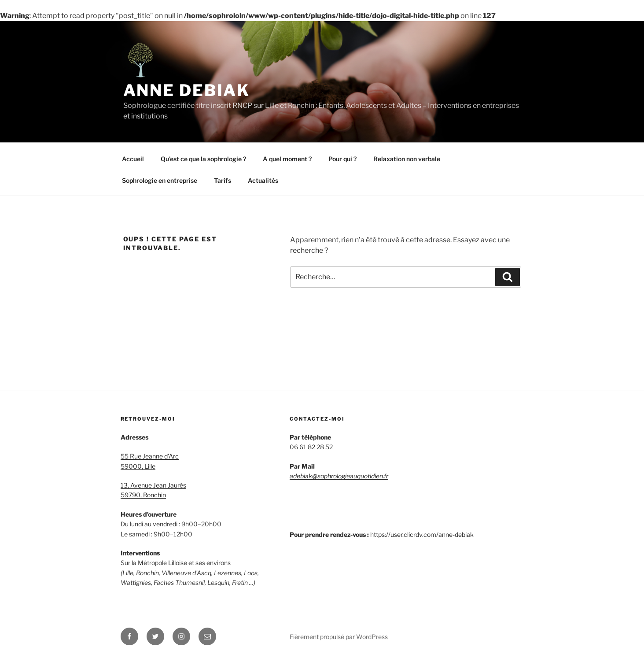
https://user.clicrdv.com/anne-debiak (422, 534)
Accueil (133, 159)
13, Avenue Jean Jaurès (153, 485)
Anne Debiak (187, 90)
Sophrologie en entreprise (160, 180)
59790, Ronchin (143, 495)
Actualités (263, 180)
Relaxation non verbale (407, 159)
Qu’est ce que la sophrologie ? (203, 159)
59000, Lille (138, 466)
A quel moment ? (287, 159)
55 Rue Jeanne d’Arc (150, 456)
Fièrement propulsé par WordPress (339, 637)
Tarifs (223, 180)
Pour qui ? (342, 159)
